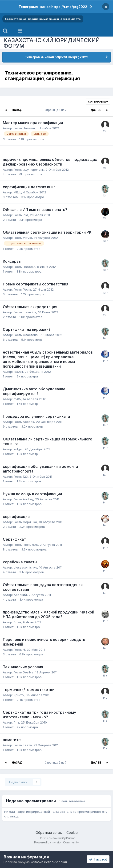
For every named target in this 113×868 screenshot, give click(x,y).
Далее (96, 110)
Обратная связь (49, 833)
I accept (98, 859)
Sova (17, 622)
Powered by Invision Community (56, 842)
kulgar (18, 449)
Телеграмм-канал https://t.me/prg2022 (53, 7)
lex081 (18, 372)
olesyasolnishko (25, 567)
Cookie (72, 833)
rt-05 (17, 399)
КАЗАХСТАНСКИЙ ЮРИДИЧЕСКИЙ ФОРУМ (52, 43)
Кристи (19, 695)
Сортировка (98, 102)
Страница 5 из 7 (56, 110)
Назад (17, 110)
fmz (16, 722)
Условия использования (49, 862)
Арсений (20, 595)
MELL (17, 192)
